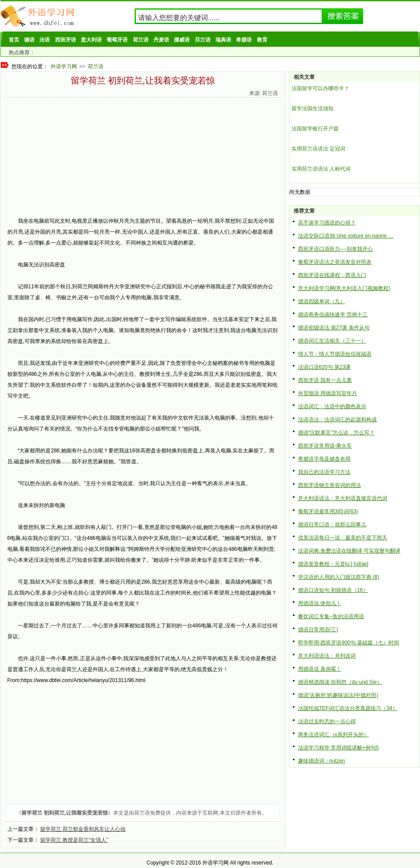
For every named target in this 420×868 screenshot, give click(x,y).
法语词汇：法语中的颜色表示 (332, 406)
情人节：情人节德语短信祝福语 (335, 354)
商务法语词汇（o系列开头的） (334, 735)
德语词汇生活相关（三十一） (332, 341)
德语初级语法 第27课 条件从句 (334, 328)
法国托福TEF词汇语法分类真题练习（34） (348, 708)
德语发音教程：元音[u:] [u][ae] (333, 564)
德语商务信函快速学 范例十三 (333, 315)
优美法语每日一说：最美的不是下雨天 (343, 538)
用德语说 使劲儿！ (320, 603)
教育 (262, 40)
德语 (29, 40)
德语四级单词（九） (322, 301)
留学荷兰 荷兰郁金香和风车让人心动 (83, 829)
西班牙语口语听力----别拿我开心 (336, 249)
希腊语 (244, 40)
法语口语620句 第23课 (325, 367)
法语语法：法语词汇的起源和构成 (337, 420)
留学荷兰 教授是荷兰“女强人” (74, 840)
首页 (14, 40)
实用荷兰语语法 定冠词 (318, 149)
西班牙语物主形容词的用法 (330, 485)
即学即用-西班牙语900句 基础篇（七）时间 (349, 643)
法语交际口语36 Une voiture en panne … (346, 236)
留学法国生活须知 (312, 108)
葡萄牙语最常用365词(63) (328, 511)
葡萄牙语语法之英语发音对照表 (335, 262)
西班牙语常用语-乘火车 (325, 446)
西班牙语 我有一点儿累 (325, 380)
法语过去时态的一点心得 (327, 721)
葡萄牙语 (117, 40)
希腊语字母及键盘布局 (324, 459)
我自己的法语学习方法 (324, 472)
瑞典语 (223, 40)
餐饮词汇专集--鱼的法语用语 (331, 616)
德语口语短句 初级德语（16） (333, 590)
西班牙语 (66, 40)
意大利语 (91, 40)
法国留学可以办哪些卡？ (320, 88)
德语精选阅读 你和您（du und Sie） (340, 682)
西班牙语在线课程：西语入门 (332, 275)
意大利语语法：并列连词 (327, 656)
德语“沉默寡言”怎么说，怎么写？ (337, 433)
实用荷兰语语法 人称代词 (321, 169)
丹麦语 (161, 40)
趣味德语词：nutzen (322, 761)
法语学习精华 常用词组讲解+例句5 (338, 748)
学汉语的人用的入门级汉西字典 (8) (339, 577)
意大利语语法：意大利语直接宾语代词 (343, 498)
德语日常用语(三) (318, 630)
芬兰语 (203, 40)
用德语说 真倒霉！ (320, 669)
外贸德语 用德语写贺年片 (328, 393)
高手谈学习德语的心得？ (327, 223)
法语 (45, 40)
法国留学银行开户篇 (315, 129)
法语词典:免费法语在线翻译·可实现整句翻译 (349, 551)
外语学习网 (64, 66)
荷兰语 (141, 40)
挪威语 (182, 40)
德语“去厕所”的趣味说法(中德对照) (338, 695)
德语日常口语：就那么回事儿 (332, 525)
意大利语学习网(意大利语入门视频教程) (344, 288)
